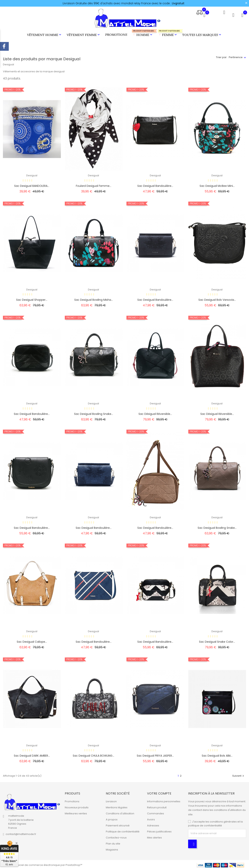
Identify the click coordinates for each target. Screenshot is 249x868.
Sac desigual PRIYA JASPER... (155, 754)
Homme (142, 32)
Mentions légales (117, 806)
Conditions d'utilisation (120, 812)
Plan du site (113, 842)
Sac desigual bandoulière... (155, 184)
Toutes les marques (202, 34)
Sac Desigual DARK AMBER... (32, 754)
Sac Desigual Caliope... (32, 640)
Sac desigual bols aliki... (217, 754)
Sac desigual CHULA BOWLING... (93, 754)
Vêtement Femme (84, 34)
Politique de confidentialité (123, 830)
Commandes (156, 812)
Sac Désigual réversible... (155, 412)
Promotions (116, 34)
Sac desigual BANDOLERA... (32, 184)
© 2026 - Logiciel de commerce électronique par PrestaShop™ (43, 863)
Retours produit (157, 806)
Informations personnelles (164, 800)
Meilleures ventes (76, 812)
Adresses (153, 824)
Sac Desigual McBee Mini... (217, 184)
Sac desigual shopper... (32, 298)
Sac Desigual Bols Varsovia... (217, 298)
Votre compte (159, 792)
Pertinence (236, 56)
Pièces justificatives (159, 830)
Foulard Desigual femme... (94, 184)
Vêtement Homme (45, 34)
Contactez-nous (116, 836)
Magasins (112, 848)
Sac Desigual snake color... (217, 640)
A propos (112, 818)
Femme (168, 32)
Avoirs (151, 818)
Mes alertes (154, 836)
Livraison (111, 800)
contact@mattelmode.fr (21, 832)
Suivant (239, 774)
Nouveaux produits (77, 806)
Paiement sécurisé (118, 824)
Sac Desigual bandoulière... (155, 298)
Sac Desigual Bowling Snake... (94, 412)
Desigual (32, 174)
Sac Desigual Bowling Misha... (94, 298)
